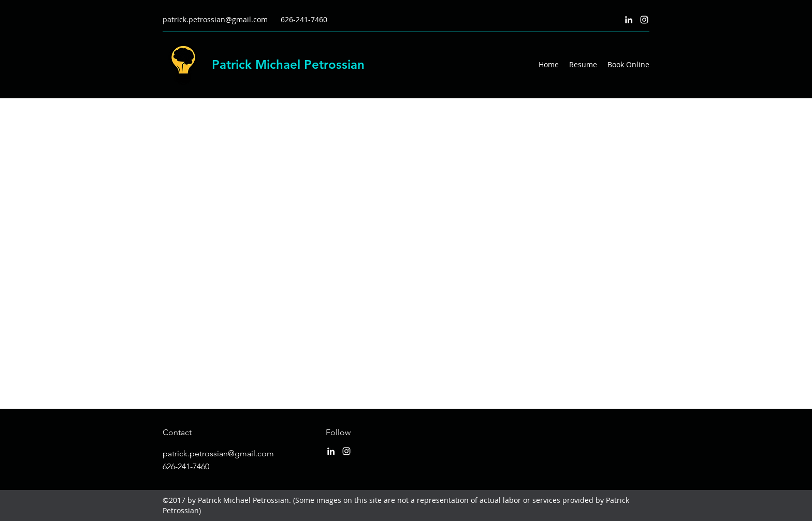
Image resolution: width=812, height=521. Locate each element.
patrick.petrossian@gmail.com (215, 19)
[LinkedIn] (629, 20)
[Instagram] (644, 20)
